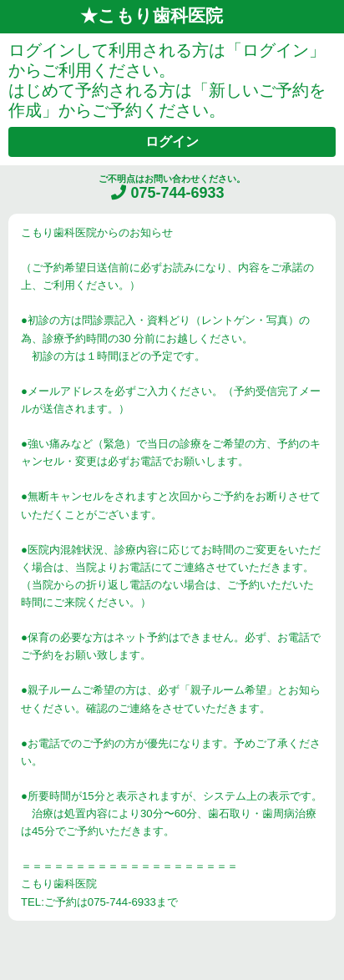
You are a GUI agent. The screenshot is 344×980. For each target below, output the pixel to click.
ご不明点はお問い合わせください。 (172, 187)
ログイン (172, 141)
